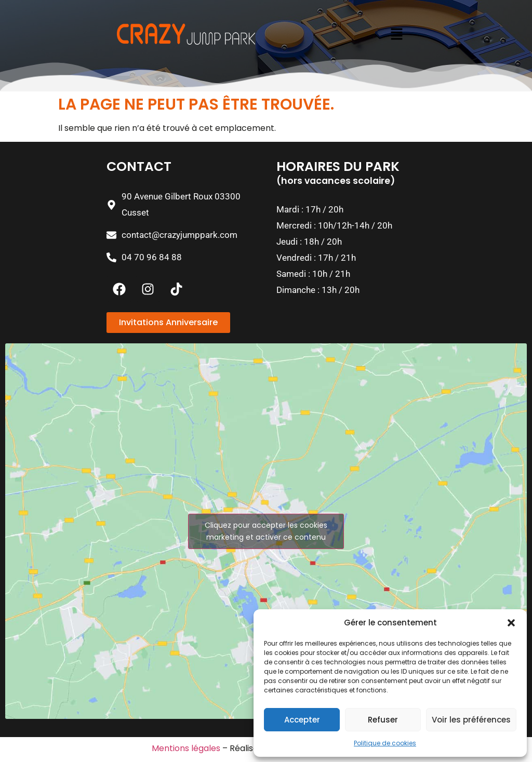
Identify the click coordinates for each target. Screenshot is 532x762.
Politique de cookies (385, 743)
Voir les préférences (471, 720)
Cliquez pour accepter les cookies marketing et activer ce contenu (266, 531)
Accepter (302, 720)
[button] (511, 623)
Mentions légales (186, 748)
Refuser (383, 720)
